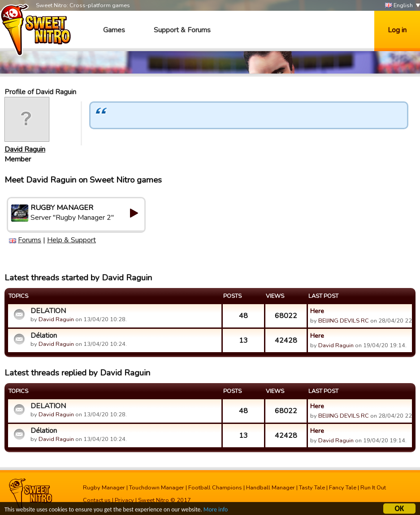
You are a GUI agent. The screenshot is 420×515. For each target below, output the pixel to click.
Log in (397, 30)
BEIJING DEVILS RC (344, 321)
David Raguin (25, 149)
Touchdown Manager (157, 488)
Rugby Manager (104, 488)
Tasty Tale (312, 488)
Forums (30, 240)
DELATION (48, 311)
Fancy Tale (343, 488)
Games (114, 30)
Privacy (124, 500)
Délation (44, 336)
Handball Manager (271, 488)
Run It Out (373, 488)
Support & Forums (182, 30)
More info (216, 511)
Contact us (97, 500)
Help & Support (71, 240)
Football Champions (215, 488)
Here (317, 311)
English (399, 6)
